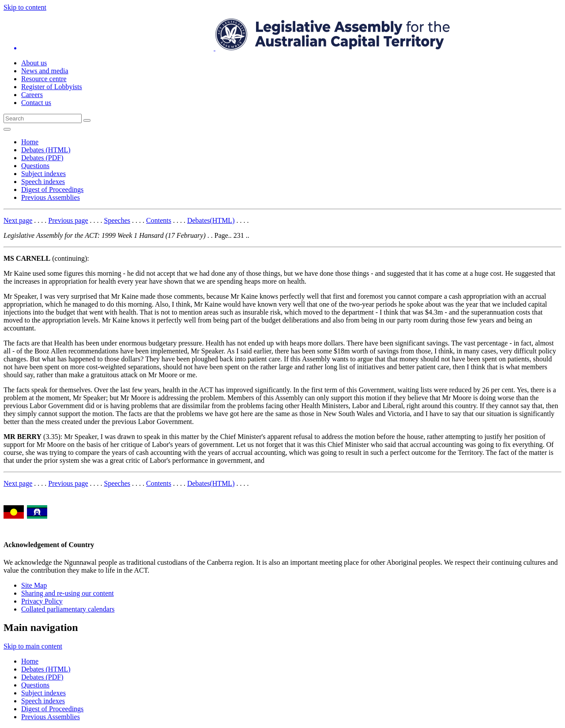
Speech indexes (43, 182)
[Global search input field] (43, 118)
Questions (35, 166)
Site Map (34, 585)
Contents (159, 220)
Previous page (68, 220)
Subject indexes (43, 174)
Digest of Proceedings (52, 190)
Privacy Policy (42, 601)
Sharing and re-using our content (68, 593)
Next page (18, 220)
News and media (45, 71)
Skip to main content (33, 646)
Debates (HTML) (46, 150)
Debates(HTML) (211, 220)
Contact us (36, 103)
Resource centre (44, 79)
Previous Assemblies (51, 197)
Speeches (117, 220)
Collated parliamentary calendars (68, 609)
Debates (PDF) (42, 158)
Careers (32, 95)
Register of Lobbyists (52, 87)
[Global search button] (87, 120)
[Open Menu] (7, 129)
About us (34, 63)
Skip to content (25, 7)
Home (30, 142)
